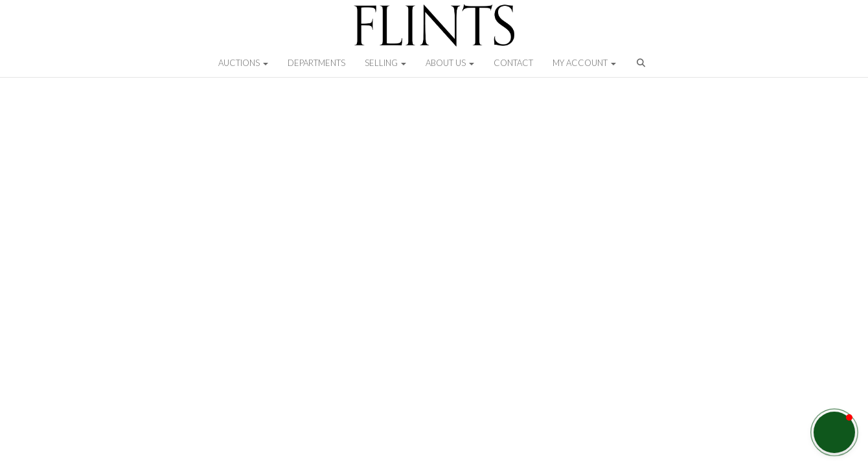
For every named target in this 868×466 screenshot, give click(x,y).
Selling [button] (385, 63)
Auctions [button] (243, 63)
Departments (316, 63)
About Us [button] (450, 63)
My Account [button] (584, 63)
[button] (642, 66)
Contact (513, 63)
